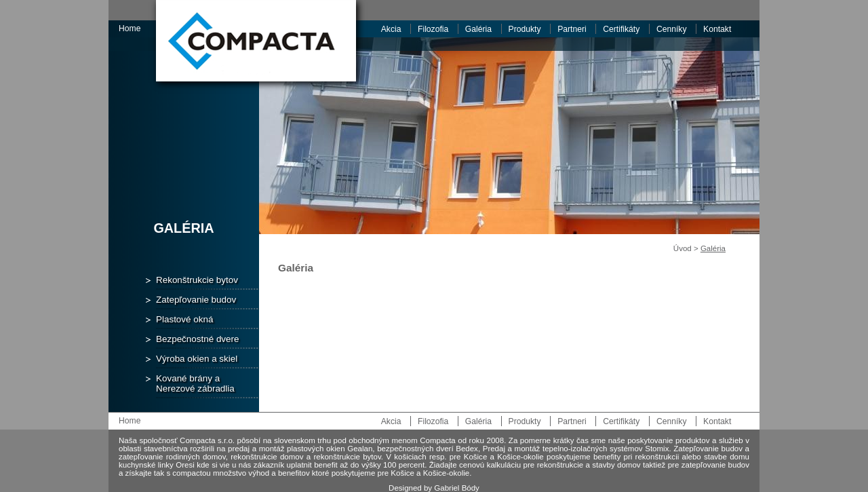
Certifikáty (621, 29)
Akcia (391, 29)
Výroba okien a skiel (197, 359)
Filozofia (433, 29)
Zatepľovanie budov (196, 300)
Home (130, 29)
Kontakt (717, 29)
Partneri (572, 29)
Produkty (525, 29)
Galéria (478, 29)
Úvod (683, 248)
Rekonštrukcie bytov (197, 280)
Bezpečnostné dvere (198, 339)
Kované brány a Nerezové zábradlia (195, 383)
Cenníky (672, 29)
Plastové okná (184, 319)
